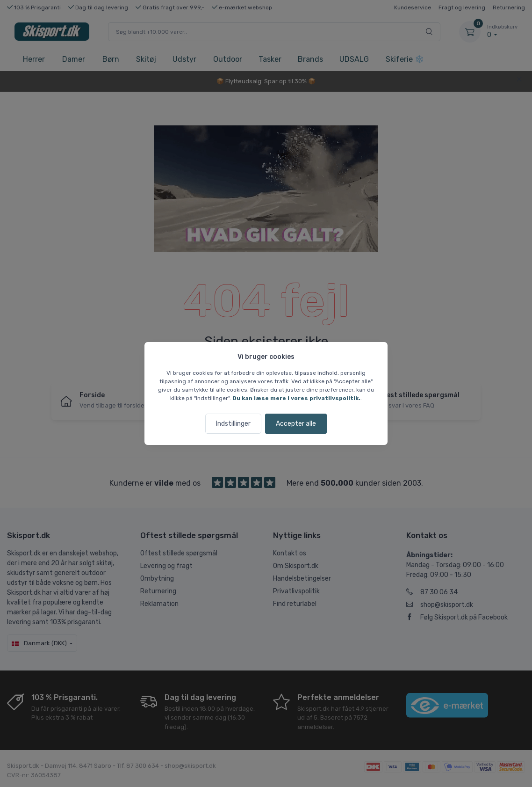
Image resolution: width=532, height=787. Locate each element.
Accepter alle (296, 424)
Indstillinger (233, 424)
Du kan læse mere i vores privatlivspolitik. (296, 398)
